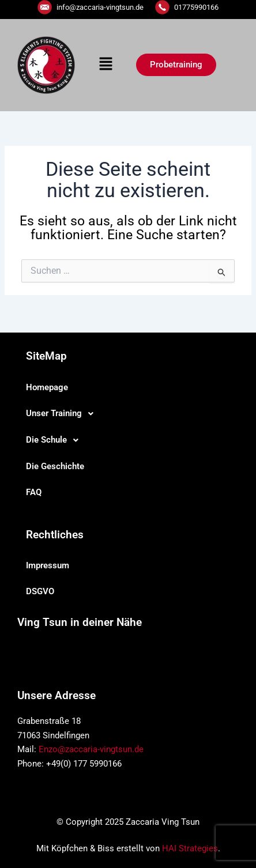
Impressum (48, 565)
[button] (106, 65)
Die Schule (55, 440)
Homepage (47, 387)
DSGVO (40, 591)
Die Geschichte (55, 466)
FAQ (34, 492)
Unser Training (63, 414)
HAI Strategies (190, 848)
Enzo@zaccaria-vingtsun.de (91, 749)
